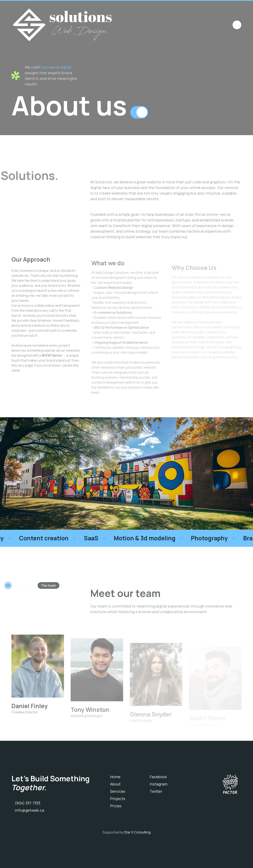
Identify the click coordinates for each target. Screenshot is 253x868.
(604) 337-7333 (28, 803)
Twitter (156, 791)
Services (118, 791)
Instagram (158, 784)
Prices (116, 806)
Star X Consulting (137, 832)
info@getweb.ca (29, 810)
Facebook (158, 777)
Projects (118, 799)
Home (115, 777)
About (115, 784)
